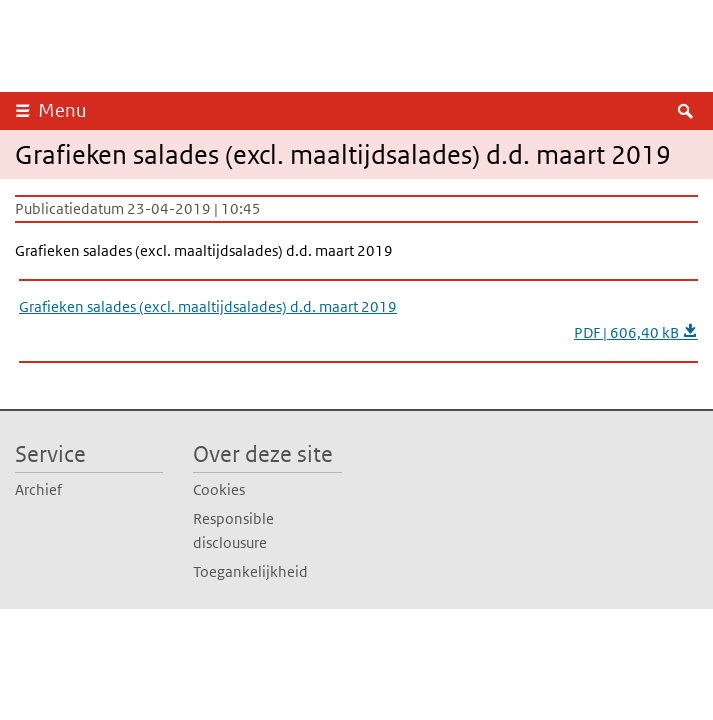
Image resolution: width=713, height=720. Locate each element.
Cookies (219, 489)
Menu (62, 110)
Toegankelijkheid (250, 571)
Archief (38, 489)
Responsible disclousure (233, 530)
